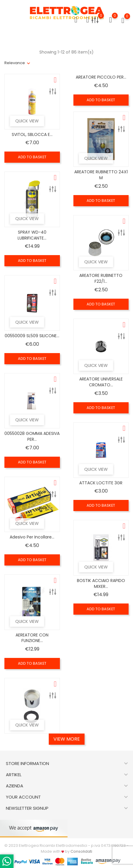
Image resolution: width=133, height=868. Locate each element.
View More (67, 739)
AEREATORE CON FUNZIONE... (32, 638)
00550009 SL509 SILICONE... (32, 336)
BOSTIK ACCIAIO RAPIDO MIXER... (101, 583)
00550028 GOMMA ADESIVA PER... (32, 436)
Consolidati (81, 851)
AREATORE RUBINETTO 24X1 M (101, 175)
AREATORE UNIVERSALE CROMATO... (101, 382)
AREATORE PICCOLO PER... (101, 77)
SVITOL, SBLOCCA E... (32, 134)
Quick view (27, 121)
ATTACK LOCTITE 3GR (101, 483)
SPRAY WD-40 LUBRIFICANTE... (32, 235)
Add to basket (32, 157)
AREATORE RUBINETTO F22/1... (101, 278)
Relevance (15, 63)
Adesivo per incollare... (32, 537)
